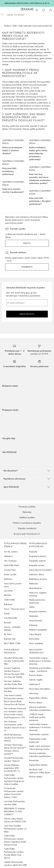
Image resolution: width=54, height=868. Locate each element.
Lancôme (8, 591)
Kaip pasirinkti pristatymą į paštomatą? (9, 171)
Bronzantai (34, 639)
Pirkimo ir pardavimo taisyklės (27, 523)
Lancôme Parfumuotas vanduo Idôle (15, 803)
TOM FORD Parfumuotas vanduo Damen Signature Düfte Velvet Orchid (15, 840)
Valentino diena (37, 575)
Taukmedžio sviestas (39, 734)
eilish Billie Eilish (12, 565)
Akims (32, 607)
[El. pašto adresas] (27, 303)
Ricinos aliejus (36, 675)
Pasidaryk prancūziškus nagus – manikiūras (40, 670)
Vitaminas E (35, 684)
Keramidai (34, 760)
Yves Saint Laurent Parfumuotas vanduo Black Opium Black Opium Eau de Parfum (14, 700)
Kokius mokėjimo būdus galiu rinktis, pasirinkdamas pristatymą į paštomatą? (38, 153)
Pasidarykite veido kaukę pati (38, 741)
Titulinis (7, 26)
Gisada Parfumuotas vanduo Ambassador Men (14, 661)
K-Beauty (33, 625)
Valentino (8, 556)
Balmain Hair (10, 639)
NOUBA (8, 595)
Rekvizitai (27, 512)
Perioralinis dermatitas (40, 689)
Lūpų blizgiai (35, 634)
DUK (15, 26)
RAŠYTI (27, 243)
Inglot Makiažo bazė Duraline (14, 690)
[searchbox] (27, 15)
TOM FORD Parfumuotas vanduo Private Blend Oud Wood (14, 853)
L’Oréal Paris (10, 570)
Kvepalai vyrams (37, 565)
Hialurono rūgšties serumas (38, 594)
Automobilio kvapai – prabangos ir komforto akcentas (40, 661)
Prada (7, 614)
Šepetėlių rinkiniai (38, 561)
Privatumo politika (27, 507)
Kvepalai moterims (38, 556)
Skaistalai (34, 616)
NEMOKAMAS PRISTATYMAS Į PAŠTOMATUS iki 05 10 (27, 3)
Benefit (7, 623)
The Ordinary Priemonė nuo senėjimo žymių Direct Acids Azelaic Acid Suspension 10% (15, 713)
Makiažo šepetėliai (38, 630)
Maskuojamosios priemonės (37, 601)
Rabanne (8, 604)
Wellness (8, 579)
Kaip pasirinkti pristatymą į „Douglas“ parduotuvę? (40, 201)
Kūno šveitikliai (36, 643)
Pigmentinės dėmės (38, 698)
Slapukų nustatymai (27, 528)
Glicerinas (34, 693)
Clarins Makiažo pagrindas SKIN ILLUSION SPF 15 (12, 768)
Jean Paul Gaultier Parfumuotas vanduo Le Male (15, 829)
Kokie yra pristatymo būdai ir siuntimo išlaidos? (12, 150)
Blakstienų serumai (38, 579)
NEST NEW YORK (12, 643)
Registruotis (27, 314)
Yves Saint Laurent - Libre (13, 585)
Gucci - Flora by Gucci (14, 609)
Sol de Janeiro (11, 552)
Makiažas (34, 584)
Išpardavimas (35, 588)
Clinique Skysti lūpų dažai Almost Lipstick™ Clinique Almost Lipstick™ (15, 749)
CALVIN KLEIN (11, 618)
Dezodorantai (36, 621)
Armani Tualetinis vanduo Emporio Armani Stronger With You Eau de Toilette (14, 673)
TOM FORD (9, 600)
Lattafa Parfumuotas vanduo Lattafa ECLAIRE (15, 864)
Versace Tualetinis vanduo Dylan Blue (13, 683)
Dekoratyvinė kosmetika (40, 570)
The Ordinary (10, 561)
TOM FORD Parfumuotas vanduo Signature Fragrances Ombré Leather (14, 780)
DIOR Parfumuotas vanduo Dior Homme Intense (14, 738)
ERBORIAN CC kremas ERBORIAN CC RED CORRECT (15, 812)
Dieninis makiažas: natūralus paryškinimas (40, 709)
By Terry (8, 634)
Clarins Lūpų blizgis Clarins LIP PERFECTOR (15, 820)
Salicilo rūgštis (36, 680)
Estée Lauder (10, 575)
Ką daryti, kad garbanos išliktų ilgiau (40, 771)
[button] (27, 471)
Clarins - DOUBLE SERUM (12, 629)
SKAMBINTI (27, 267)
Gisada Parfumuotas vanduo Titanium (14, 759)
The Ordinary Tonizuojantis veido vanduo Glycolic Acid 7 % (15, 726)
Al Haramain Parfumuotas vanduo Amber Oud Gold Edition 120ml (14, 793)
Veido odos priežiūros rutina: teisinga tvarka (40, 748)
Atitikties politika (27, 518)
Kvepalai (33, 552)
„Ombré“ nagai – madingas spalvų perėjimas (37, 717)
